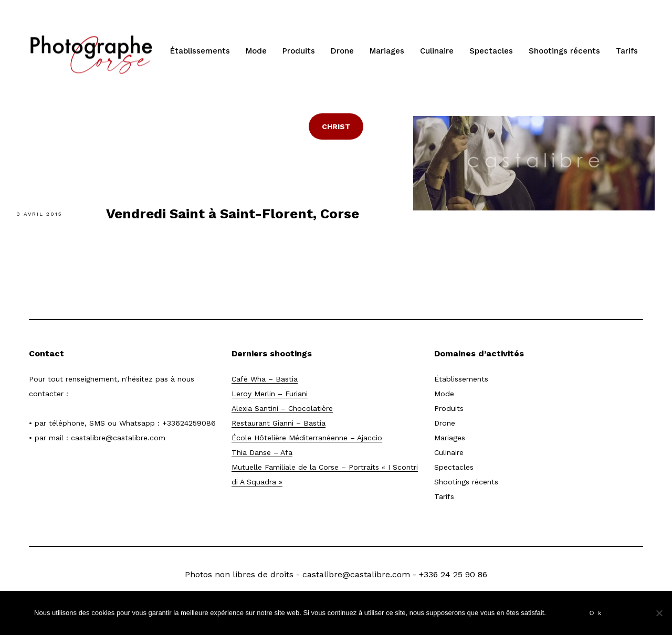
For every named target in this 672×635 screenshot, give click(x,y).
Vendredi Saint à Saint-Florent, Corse (233, 214)
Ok (597, 613)
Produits (299, 51)
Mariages (387, 51)
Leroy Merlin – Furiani (270, 394)
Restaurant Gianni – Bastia (279, 423)
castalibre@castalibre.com (118, 438)
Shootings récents (564, 51)
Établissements (200, 51)
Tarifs (627, 51)
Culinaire (437, 51)
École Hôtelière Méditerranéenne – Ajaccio (307, 438)
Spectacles (491, 51)
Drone (342, 51)
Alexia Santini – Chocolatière (282, 408)
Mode (256, 51)
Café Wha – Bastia (265, 379)
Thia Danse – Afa (262, 452)
